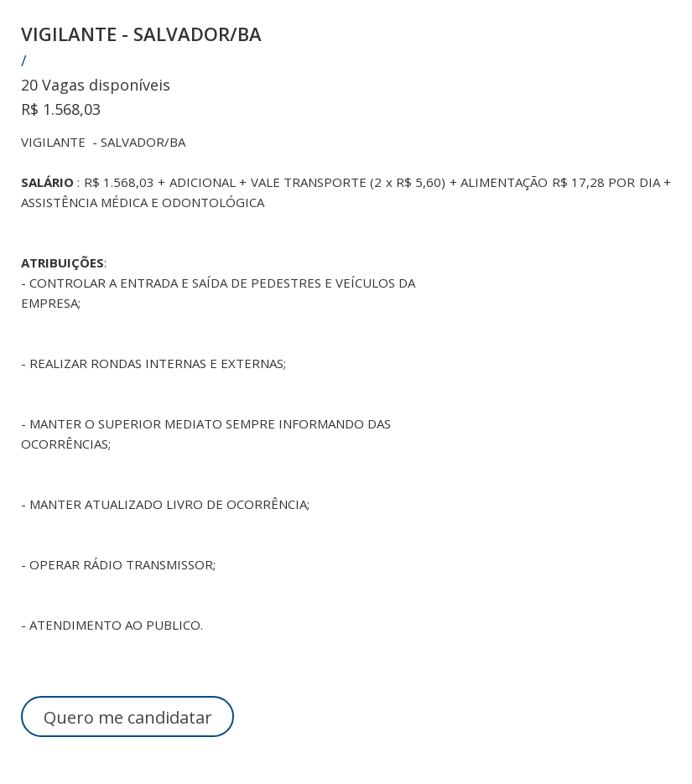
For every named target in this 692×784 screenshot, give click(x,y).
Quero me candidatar (128, 717)
